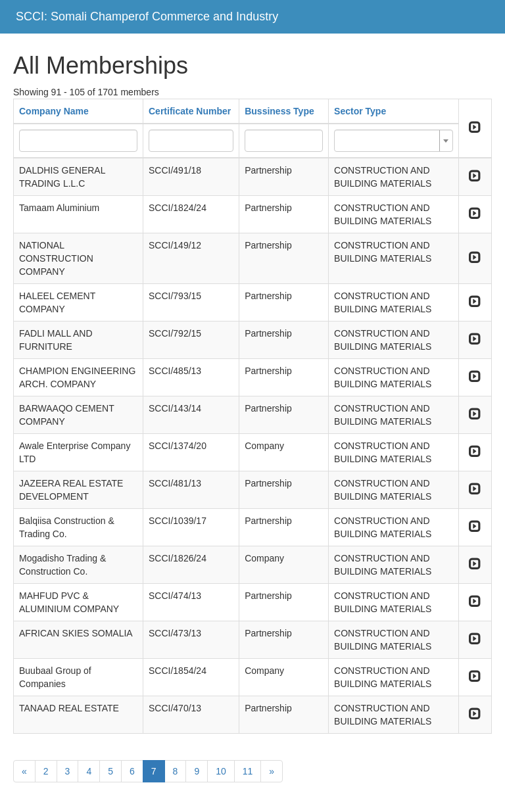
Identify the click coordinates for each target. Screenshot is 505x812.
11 (248, 771)
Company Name (54, 111)
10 (221, 771)
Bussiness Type (279, 111)
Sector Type (360, 111)
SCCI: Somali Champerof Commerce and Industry (147, 16)
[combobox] (394, 141)
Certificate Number (190, 111)
